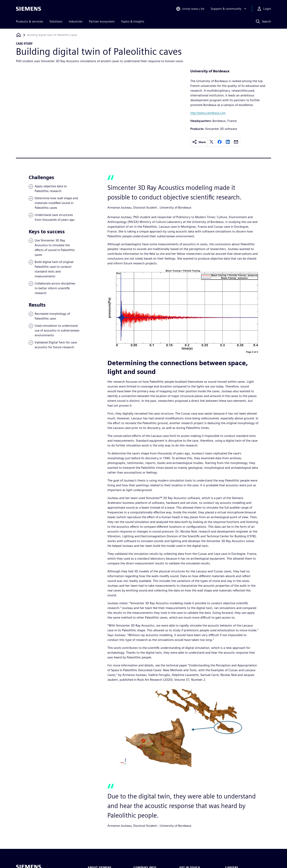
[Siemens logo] (29, 9)
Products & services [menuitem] (29, 21)
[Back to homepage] (19, 35)
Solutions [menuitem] (56, 21)
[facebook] (220, 142)
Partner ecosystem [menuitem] (102, 21)
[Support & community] (229, 9)
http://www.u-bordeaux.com (208, 113)
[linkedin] (228, 142)
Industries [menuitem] (76, 21)
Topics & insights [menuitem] (133, 21)
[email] (236, 142)
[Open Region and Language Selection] (190, 9)
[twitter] (211, 142)
